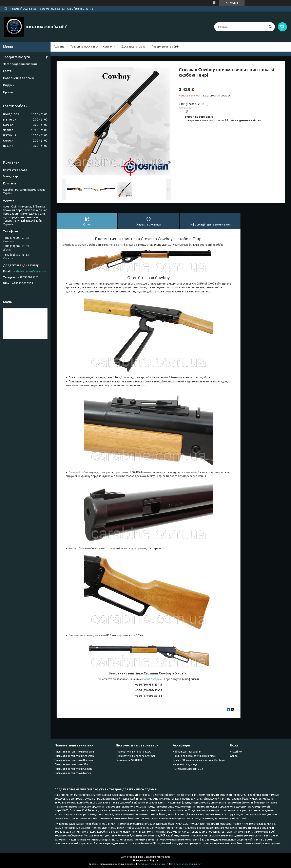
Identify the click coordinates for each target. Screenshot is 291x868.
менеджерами (153, 679)
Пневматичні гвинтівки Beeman (74, 760)
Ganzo (234, 756)
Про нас (9, 92)
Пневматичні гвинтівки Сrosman (74, 756)
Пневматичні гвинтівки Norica (73, 773)
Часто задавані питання (20, 64)
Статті (8, 71)
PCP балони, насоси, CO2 (188, 769)
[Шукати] (270, 27)
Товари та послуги (83, 47)
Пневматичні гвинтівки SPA (71, 764)
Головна (59, 47)
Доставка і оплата (133, 47)
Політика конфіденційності (186, 864)
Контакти (109, 47)
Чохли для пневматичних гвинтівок (195, 756)
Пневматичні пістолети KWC (133, 752)
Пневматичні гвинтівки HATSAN (74, 752)
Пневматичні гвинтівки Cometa (74, 769)
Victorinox (236, 752)
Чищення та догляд (185, 764)
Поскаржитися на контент (153, 864)
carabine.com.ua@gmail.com (30, 271)
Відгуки (9, 85)
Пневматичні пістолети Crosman (136, 756)
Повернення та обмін (166, 47)
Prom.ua (165, 857)
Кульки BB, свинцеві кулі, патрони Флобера (199, 760)
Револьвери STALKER (129, 760)
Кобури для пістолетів (187, 752)
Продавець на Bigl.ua (145, 860)
